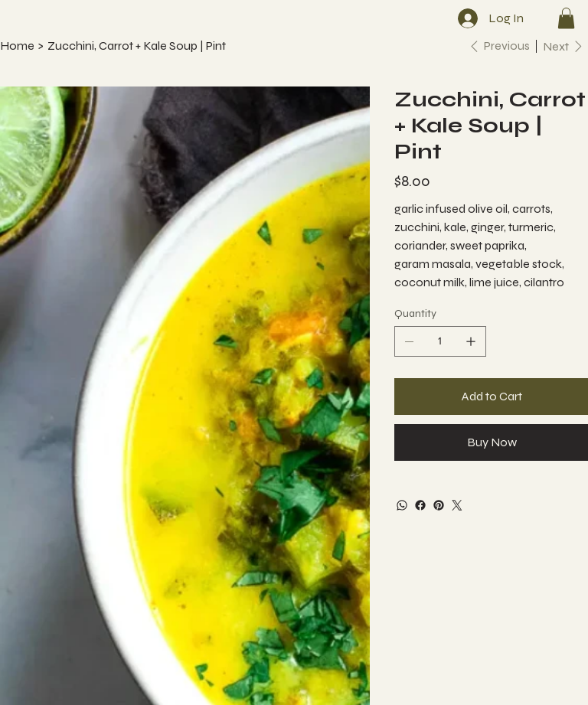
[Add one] (471, 341)
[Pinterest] (439, 505)
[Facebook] (420, 505)
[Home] (17, 46)
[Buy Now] (491, 442)
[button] (566, 18)
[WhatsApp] (402, 505)
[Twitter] (457, 505)
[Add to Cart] (491, 397)
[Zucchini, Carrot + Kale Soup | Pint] (137, 46)
